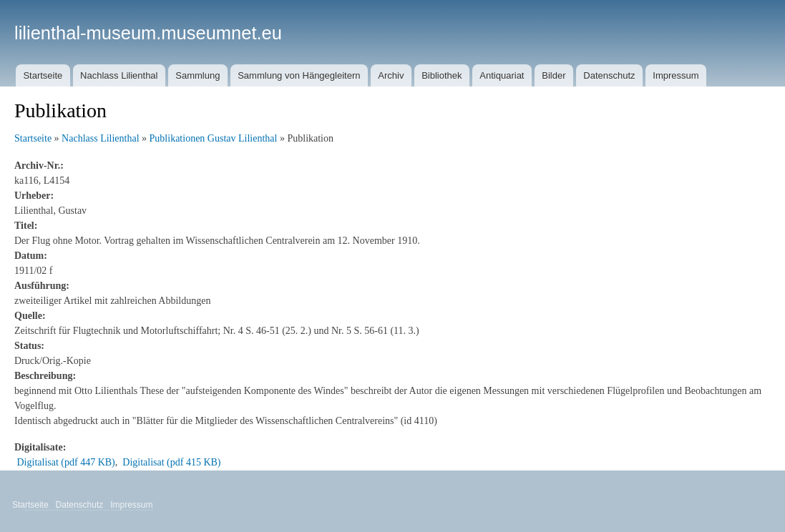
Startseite (43, 75)
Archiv (391, 75)
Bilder (554, 75)
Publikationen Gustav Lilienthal (214, 138)
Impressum (676, 75)
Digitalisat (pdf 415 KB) (171, 462)
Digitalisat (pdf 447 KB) (66, 462)
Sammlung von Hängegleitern (299, 75)
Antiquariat (502, 75)
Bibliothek (442, 75)
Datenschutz (609, 75)
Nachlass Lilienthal (119, 75)
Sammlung (198, 75)
